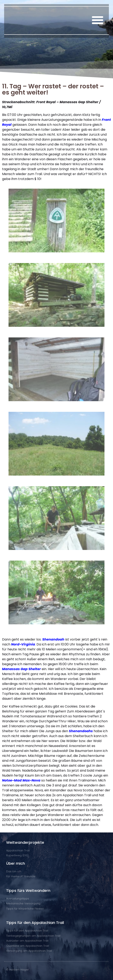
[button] (98, 20)
